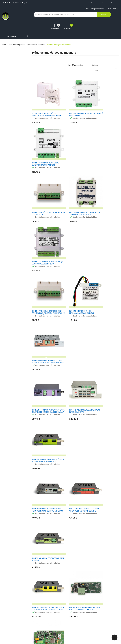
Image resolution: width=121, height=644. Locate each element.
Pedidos (75, 602)
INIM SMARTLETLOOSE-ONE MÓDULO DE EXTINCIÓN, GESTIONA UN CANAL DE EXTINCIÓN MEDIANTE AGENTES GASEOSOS (45, 381)
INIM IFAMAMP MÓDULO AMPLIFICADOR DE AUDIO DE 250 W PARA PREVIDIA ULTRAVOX (106, 199)
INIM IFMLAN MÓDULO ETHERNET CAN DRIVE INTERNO (104, 288)
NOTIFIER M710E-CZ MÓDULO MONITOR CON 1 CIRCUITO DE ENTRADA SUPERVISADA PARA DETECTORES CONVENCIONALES (74, 471)
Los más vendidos (39, 594)
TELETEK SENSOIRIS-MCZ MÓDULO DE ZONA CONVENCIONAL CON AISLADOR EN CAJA (45, 516)
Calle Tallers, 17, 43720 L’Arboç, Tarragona (18, 3)
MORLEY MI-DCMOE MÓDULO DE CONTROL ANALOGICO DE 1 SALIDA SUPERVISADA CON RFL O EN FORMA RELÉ (105, 381)
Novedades (36, 590)
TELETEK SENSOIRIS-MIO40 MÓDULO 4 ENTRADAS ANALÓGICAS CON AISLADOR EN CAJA (76, 561)
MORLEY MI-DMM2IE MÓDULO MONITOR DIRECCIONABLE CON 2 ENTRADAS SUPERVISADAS (44, 425)
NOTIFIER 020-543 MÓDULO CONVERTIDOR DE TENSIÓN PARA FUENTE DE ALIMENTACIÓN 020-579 (75, 426)
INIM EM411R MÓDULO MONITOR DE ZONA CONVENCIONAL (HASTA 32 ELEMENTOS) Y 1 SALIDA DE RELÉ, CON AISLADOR (45, 200)
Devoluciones (57, 607)
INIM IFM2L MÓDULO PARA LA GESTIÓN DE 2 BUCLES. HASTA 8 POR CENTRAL (105, 244)
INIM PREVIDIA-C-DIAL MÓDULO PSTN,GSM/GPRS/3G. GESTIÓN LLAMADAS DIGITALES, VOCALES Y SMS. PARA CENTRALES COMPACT (105, 336)
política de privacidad (102, 610)
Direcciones (77, 611)
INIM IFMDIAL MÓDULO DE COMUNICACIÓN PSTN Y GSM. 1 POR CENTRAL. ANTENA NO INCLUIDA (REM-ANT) (45, 291)
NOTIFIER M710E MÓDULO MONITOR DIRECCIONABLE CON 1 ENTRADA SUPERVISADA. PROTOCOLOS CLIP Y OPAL (45, 471)
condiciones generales (103, 608)
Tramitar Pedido (90, 3)
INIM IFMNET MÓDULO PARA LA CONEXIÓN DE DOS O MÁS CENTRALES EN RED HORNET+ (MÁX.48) (43, 336)
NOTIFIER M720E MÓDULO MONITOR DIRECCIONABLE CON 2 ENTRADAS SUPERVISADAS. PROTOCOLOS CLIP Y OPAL (106, 471)
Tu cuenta (77, 585)
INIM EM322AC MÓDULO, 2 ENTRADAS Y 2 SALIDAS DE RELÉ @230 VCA (75, 154)
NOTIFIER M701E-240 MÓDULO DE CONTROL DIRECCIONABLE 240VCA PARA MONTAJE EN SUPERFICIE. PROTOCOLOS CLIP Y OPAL (106, 426)
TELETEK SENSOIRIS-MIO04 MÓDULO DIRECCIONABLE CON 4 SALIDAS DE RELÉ (104, 516)
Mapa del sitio (57, 619)
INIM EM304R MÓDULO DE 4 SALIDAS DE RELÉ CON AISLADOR (75, 107)
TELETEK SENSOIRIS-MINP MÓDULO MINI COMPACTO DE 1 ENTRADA (75, 515)
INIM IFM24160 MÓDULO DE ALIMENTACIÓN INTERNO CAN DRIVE (75, 243)
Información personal (80, 590)
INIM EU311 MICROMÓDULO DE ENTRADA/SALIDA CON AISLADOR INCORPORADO (75, 199)
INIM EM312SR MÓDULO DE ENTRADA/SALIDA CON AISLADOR (45, 153)
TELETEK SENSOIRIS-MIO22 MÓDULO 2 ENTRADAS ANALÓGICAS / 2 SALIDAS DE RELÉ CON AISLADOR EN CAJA (45, 562)
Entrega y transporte (60, 590)
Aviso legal (56, 594)
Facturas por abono (80, 607)
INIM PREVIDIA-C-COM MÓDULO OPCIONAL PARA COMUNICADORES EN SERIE (75, 335)
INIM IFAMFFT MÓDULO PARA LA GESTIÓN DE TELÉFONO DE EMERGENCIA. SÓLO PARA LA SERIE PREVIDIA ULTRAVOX (45, 245)
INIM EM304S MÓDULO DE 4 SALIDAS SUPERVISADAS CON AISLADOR (104, 109)
